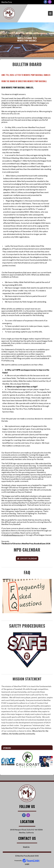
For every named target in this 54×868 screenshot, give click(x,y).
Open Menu (50, 13)
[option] (25, 762)
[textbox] (27, 303)
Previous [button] (5, 760)
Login (27, 864)
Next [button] (49, 760)
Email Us (26, 847)
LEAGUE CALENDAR (28, 558)
